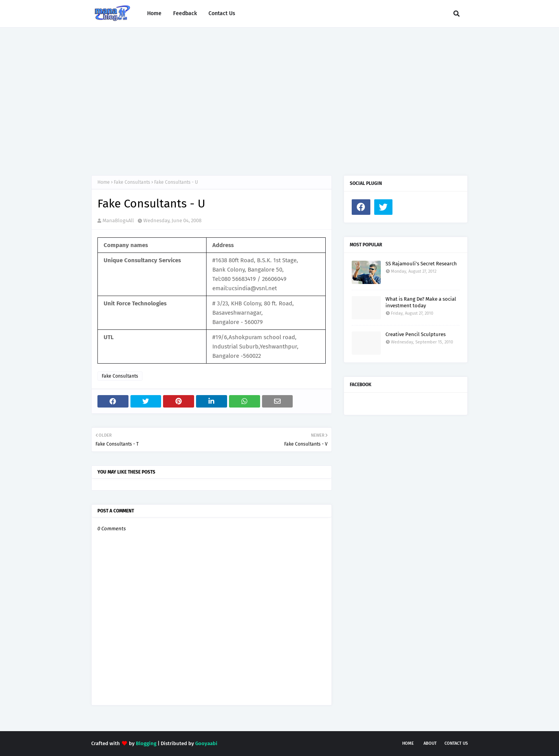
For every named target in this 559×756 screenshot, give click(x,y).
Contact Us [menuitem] (222, 13)
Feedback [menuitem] (185, 13)
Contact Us (456, 743)
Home (104, 182)
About (430, 743)
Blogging (146, 743)
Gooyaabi (206, 743)
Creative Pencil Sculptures (416, 334)
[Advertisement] (279, 94)
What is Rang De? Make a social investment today (421, 302)
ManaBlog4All (118, 220)
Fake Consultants (132, 182)
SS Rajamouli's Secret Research (421, 264)
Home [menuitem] (154, 13)
